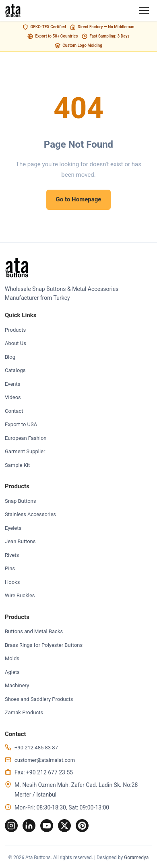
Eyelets (13, 528)
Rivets (12, 555)
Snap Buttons (20, 501)
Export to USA (21, 424)
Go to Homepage (79, 199)
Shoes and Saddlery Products (39, 699)
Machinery (17, 685)
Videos (13, 397)
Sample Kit (17, 465)
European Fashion (26, 438)
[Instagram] (11, 826)
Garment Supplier (25, 451)
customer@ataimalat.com (45, 760)
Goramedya (136, 858)
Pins (10, 568)
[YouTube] (47, 826)
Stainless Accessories (30, 514)
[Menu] (144, 10)
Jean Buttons (20, 541)
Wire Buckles (20, 595)
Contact (14, 411)
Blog (10, 357)
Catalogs (15, 370)
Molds (12, 658)
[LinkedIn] (29, 826)
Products (15, 330)
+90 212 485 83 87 (36, 748)
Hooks (12, 582)
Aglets (12, 672)
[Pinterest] (82, 826)
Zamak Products (24, 712)
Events (12, 384)
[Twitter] (64, 826)
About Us (15, 343)
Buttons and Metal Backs (34, 631)
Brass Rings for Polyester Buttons (44, 645)
